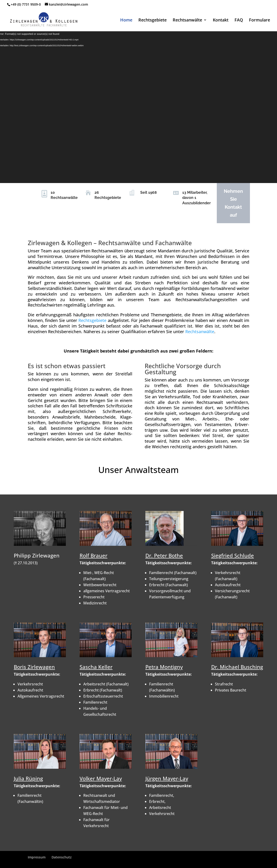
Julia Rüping (28, 778)
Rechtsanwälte (187, 20)
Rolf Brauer (93, 555)
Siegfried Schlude (233, 555)
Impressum (37, 857)
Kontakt (221, 20)
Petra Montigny (164, 667)
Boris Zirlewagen (34, 667)
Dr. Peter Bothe (164, 555)
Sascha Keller (96, 667)
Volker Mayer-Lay (101, 778)
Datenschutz (62, 857)
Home (126, 20)
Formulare (259, 20)
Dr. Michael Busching (237, 667)
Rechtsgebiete (153, 20)
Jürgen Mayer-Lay (167, 778)
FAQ (239, 20)
